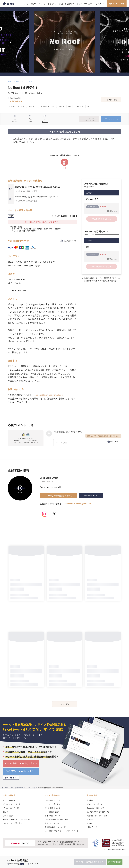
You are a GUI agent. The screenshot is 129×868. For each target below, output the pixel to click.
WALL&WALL (35, 864)
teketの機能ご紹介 (52, 812)
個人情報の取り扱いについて (98, 812)
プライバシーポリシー (95, 804)
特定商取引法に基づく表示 (97, 816)
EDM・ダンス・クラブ (23, 82)
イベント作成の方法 (53, 804)
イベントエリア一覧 (11, 808)
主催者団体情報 (111, 100)
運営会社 (90, 819)
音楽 (10, 82)
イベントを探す (9, 800)
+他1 (22, 864)
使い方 (6, 812)
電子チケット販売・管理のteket (12, 788)
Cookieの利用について (95, 808)
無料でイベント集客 (117, 4)
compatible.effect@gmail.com (49, 395)
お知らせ (90, 823)
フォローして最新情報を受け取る (58, 496)
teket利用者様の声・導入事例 (56, 819)
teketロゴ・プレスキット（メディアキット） (63, 831)
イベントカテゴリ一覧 (12, 804)
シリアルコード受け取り (13, 823)
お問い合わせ (92, 827)
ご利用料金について (53, 808)
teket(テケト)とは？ (53, 800)
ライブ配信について (53, 816)
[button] (3, 859)
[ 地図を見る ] (16, 101)
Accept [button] (120, 856)
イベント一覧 (31, 788)
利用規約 (90, 800)
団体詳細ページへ (91, 496)
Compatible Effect (49, 478)
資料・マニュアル (52, 823)
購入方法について (70, 241)
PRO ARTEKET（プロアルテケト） (17, 819)
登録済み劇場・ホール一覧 (55, 827)
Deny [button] (108, 856)
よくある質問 (8, 816)
